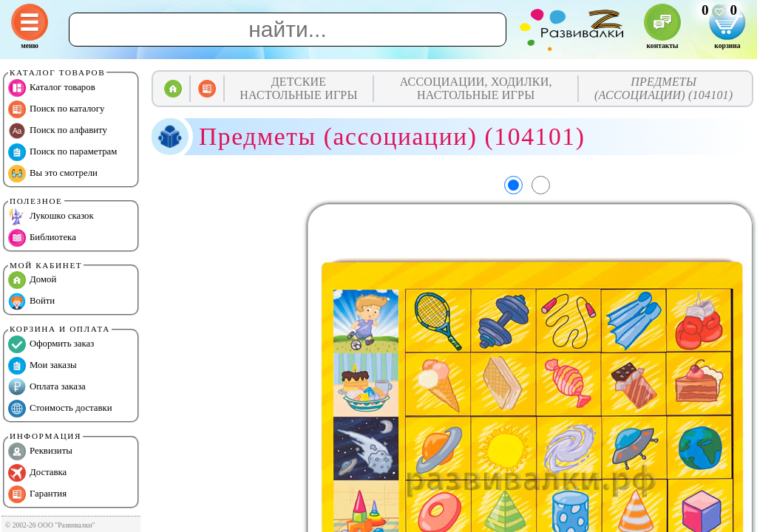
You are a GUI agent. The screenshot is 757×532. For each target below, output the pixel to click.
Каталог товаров (52, 88)
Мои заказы (43, 366)
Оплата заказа (47, 387)
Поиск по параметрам (62, 152)
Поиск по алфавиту (58, 131)
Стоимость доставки (60, 409)
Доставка (37, 473)
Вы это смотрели (53, 174)
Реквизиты (40, 451)
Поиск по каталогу (56, 109)
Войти (31, 301)
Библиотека (42, 238)
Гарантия (37, 494)
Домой (32, 280)
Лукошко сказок (51, 216)
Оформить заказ (51, 344)
